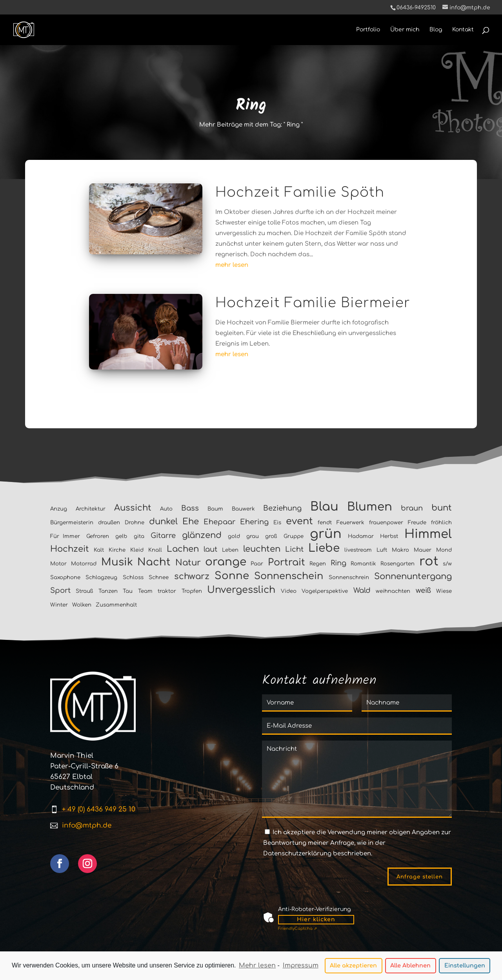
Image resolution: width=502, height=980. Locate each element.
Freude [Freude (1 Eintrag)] (417, 523)
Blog (436, 30)
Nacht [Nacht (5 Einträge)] (154, 562)
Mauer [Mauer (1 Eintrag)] (423, 550)
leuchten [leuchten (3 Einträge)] (262, 549)
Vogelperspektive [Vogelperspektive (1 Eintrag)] (325, 591)
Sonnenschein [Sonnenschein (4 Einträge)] (289, 576)
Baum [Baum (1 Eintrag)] (215, 509)
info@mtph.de (87, 825)
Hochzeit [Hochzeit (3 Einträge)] (70, 549)
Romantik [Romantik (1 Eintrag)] (363, 564)
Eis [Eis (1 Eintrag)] (277, 523)
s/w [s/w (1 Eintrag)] (447, 564)
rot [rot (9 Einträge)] (429, 561)
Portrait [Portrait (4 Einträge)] (286, 562)
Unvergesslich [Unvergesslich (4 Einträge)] (241, 590)
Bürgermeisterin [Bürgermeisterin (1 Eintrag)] (72, 523)
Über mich (405, 30)
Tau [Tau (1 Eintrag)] (128, 591)
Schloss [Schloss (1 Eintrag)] (133, 577)
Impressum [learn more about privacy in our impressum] (301, 966)
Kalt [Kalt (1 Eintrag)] (99, 550)
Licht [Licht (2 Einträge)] (294, 549)
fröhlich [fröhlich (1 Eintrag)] (441, 523)
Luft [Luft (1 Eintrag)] (382, 550)
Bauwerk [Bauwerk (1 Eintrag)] (243, 509)
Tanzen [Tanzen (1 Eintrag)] (108, 591)
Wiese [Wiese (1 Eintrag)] (444, 591)
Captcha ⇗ (297, 928)
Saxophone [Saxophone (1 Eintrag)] (65, 577)
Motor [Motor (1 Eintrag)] (58, 564)
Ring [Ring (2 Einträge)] (338, 563)
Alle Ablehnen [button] (410, 966)
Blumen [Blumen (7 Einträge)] (370, 507)
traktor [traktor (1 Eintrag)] (167, 591)
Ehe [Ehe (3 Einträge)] (191, 522)
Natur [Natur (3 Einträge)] (188, 563)
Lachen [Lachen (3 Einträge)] (183, 549)
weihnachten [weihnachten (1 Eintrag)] (393, 591)
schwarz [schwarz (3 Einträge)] (192, 576)
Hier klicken (316, 919)
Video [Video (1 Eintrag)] (289, 591)
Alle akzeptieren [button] (353, 966)
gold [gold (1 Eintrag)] (234, 536)
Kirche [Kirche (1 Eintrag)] (117, 550)
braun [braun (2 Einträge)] (412, 508)
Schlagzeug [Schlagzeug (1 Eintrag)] (101, 577)
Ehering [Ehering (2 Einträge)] (254, 522)
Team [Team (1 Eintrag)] (145, 591)
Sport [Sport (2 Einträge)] (60, 591)
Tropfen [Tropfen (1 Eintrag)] (192, 591)
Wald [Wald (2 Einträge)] (362, 591)
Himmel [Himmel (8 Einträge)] (428, 534)
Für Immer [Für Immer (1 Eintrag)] (65, 536)
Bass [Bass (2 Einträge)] (190, 508)
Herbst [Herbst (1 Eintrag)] (389, 536)
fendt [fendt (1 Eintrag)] (325, 523)
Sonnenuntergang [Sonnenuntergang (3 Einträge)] (413, 576)
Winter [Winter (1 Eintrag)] (59, 605)
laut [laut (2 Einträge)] (210, 549)
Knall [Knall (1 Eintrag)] (155, 550)
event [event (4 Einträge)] (299, 521)
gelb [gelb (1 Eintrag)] (121, 536)
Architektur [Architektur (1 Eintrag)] (91, 509)
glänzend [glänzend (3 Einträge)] (202, 535)
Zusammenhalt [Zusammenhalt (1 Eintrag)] (116, 605)
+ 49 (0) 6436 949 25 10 (99, 809)
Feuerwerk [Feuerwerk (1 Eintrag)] (350, 523)
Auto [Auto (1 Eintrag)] (166, 509)
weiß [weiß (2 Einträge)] (423, 591)
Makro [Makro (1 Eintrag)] (400, 550)
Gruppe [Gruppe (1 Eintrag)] (294, 536)
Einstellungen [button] (465, 966)
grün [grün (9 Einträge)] (326, 534)
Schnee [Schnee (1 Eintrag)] (159, 577)
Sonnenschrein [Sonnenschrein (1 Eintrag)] (349, 577)
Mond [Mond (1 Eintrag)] (444, 550)
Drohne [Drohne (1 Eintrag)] (135, 523)
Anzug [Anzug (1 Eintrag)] (59, 509)
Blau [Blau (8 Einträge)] (324, 507)
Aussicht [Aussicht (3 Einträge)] (133, 508)
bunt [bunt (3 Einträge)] (442, 508)
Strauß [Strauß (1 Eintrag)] (84, 591)
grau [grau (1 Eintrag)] (253, 536)
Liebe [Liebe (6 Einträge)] (324, 548)
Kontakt (463, 30)
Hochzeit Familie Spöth (300, 192)
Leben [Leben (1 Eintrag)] (230, 550)
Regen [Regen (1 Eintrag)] (318, 564)
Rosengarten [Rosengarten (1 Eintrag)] (397, 564)
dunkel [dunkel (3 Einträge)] (163, 522)
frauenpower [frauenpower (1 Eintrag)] (386, 523)
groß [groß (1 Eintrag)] (271, 536)
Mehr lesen (257, 966)
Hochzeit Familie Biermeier (313, 303)
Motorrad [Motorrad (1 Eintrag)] (84, 564)
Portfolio (368, 30)
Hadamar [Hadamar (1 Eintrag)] (361, 536)
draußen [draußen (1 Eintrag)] (109, 523)
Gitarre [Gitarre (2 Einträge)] (163, 536)
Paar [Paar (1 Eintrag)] (257, 564)
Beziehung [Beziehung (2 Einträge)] (282, 508)
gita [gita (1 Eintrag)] (139, 536)
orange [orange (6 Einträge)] (226, 562)
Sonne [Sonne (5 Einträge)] (232, 576)
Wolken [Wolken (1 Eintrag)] (82, 605)
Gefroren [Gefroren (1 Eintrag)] (98, 536)
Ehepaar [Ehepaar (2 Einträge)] (219, 522)
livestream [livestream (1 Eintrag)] (358, 550)
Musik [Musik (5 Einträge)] (117, 562)
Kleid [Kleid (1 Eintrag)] (137, 550)
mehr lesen (232, 265)
